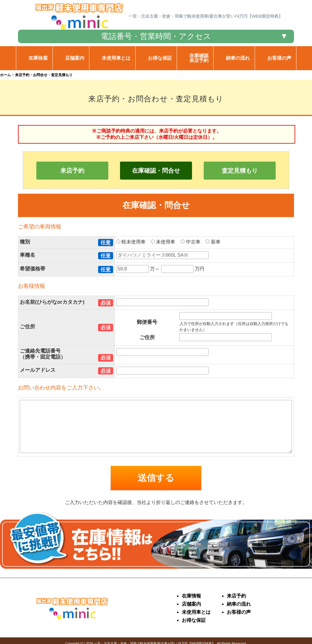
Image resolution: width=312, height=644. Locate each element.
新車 (215, 242)
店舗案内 (191, 604)
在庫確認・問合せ (156, 171)
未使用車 (165, 242)
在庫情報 (191, 596)
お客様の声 (239, 612)
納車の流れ (239, 604)
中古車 (192, 242)
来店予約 (72, 171)
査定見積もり (240, 171)
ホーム (5, 75)
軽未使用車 (133, 242)
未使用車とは (196, 612)
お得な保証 (194, 620)
